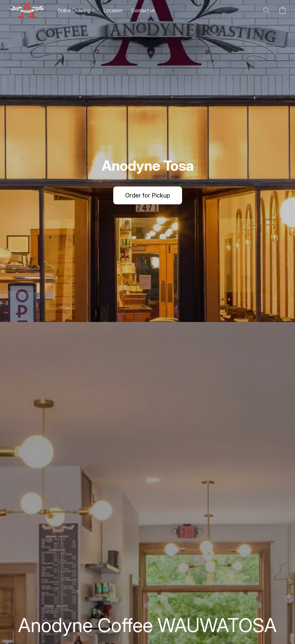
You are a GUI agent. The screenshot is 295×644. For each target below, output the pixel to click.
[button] (27, 10)
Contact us (143, 10)
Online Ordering (76, 10)
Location (113, 10)
